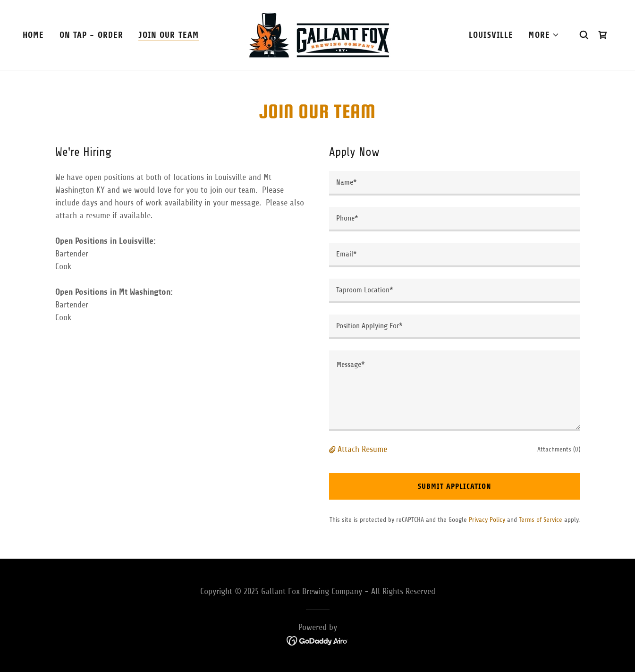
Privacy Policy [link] (487, 520)
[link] (317, 34)
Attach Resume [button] (362, 449)
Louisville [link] (491, 35)
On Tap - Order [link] (92, 35)
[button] (544, 35)
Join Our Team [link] (169, 35)
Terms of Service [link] (541, 520)
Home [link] (34, 35)
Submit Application (454, 486)
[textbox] (455, 183)
